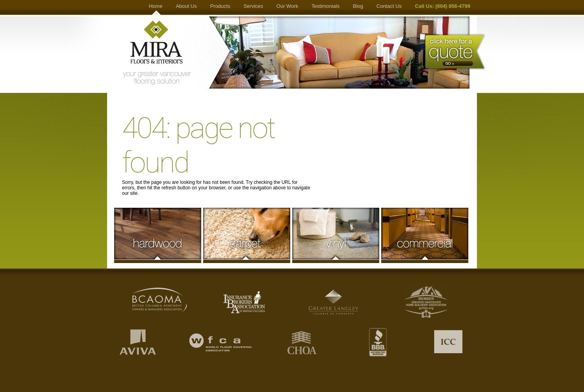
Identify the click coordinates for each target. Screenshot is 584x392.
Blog (358, 6)
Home (156, 6)
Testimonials (326, 6)
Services (253, 6)
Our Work (287, 6)
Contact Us (389, 6)
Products (220, 6)
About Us (186, 6)
